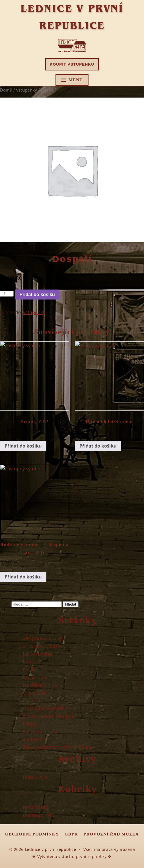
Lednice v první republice (50, 849)
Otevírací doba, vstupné (48, 716)
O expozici (34, 693)
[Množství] (7, 294)
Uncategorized (39, 815)
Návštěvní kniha (40, 685)
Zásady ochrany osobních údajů (57, 747)
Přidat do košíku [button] (23, 446)
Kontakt (31, 662)
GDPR (71, 834)
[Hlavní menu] (72, 80)
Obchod (31, 701)
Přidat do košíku (37, 295)
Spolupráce (35, 739)
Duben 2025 (36, 777)
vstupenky (27, 90)
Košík (29, 669)
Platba (30, 724)
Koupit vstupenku (72, 64)
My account (35, 677)
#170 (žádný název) (43, 646)
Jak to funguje (38, 654)
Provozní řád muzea (44, 732)
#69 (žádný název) (42, 639)
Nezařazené (36, 807)
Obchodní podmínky (45, 708)
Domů (6, 90)
